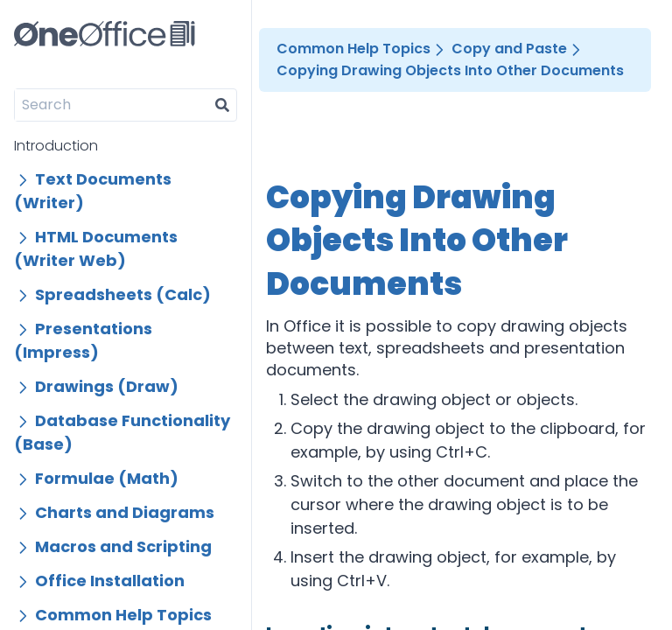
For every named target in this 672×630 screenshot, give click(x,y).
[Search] (112, 105)
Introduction (56, 146)
